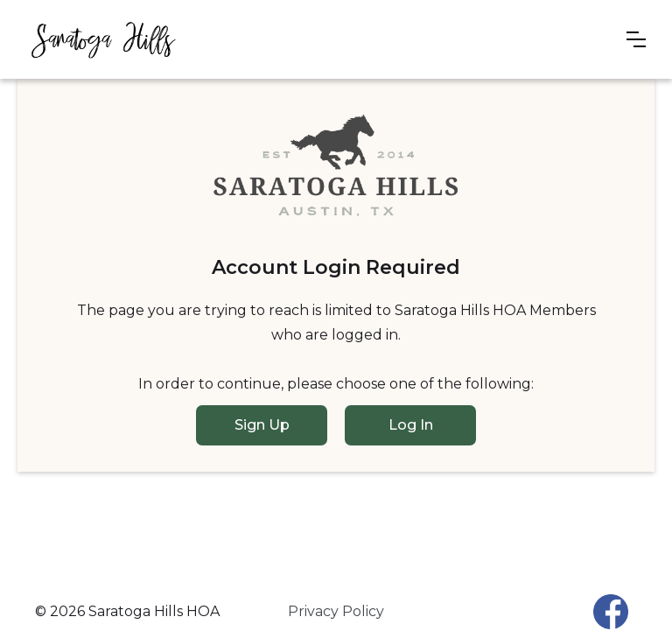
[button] (636, 39)
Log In (411, 425)
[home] (103, 39)
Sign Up (262, 425)
